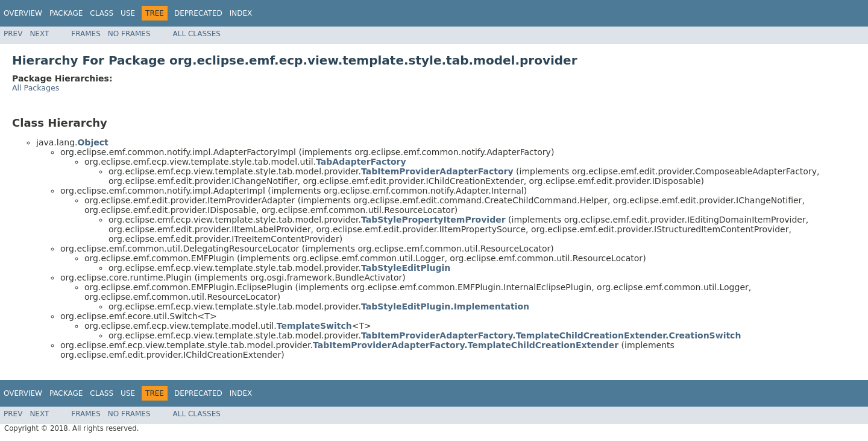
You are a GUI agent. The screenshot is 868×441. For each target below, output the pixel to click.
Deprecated (198, 13)
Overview (23, 13)
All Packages (36, 88)
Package (66, 13)
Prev (13, 34)
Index (241, 13)
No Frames (129, 34)
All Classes (197, 34)
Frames (86, 34)
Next (39, 34)
